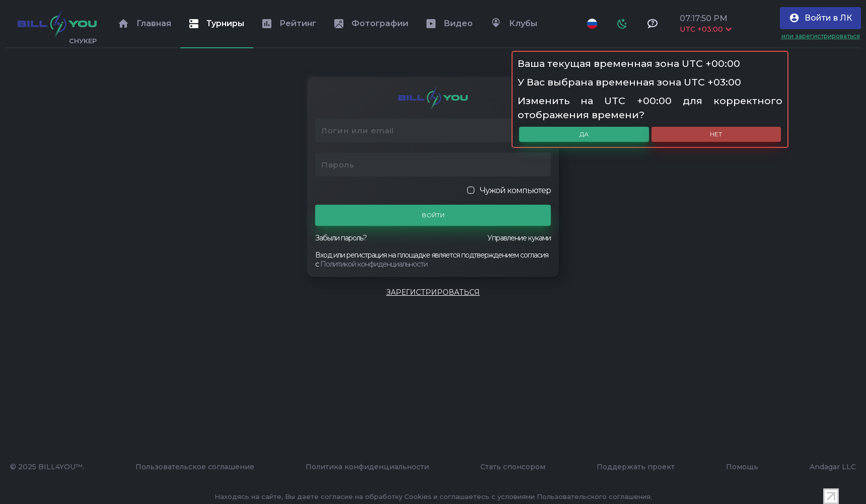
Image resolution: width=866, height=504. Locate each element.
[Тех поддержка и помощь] (653, 24)
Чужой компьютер (509, 190)
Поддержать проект (636, 467)
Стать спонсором (513, 467)
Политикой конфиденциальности (374, 264)
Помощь (742, 467)
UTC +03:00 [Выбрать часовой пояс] (706, 29)
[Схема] (622, 24)
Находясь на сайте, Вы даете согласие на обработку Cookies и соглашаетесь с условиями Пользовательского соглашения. (433, 496)
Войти (433, 215)
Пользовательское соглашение (195, 467)
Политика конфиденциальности (367, 467)
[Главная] (57, 24)
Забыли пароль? (341, 238)
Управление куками (519, 238)
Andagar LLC (833, 467)
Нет (716, 134)
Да (584, 134)
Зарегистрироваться (433, 292)
